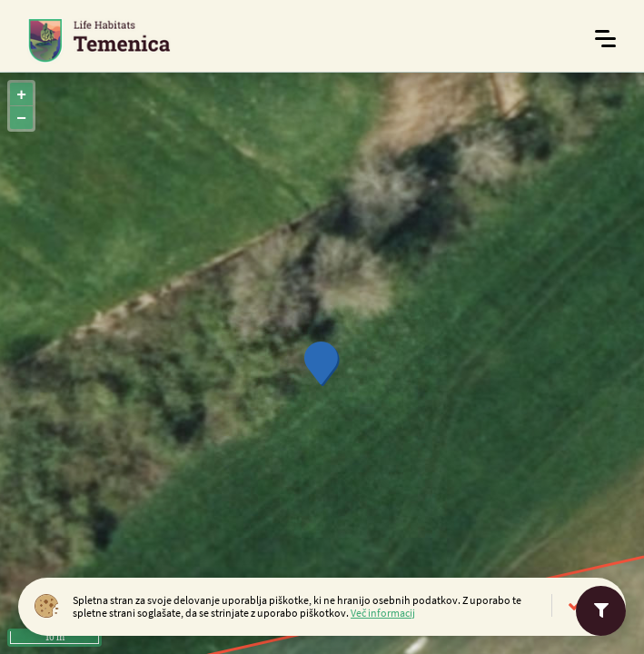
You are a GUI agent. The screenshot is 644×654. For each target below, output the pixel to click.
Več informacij (383, 613)
